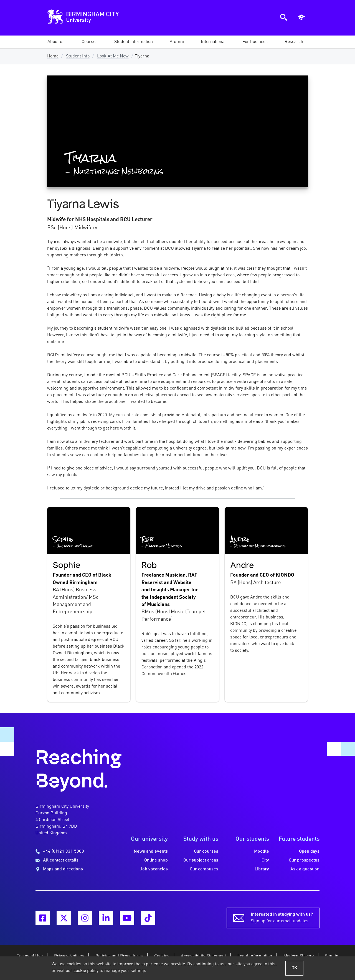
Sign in (332, 956)
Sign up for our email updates (282, 917)
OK (294, 968)
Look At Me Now (113, 56)
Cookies (162, 956)
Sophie (67, 565)
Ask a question (305, 869)
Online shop (156, 860)
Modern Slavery (299, 956)
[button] (56, 42)
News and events (151, 852)
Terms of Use (30, 956)
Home (53, 56)
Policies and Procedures (119, 956)
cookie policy (86, 971)
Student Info (78, 56)
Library (262, 869)
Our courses (206, 852)
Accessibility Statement (203, 956)
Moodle (262, 852)
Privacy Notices (69, 956)
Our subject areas (201, 860)
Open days (309, 852)
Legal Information (255, 956)
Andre (242, 565)
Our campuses (204, 869)
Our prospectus (304, 860)
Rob (149, 565)
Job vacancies (154, 869)
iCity (265, 860)
